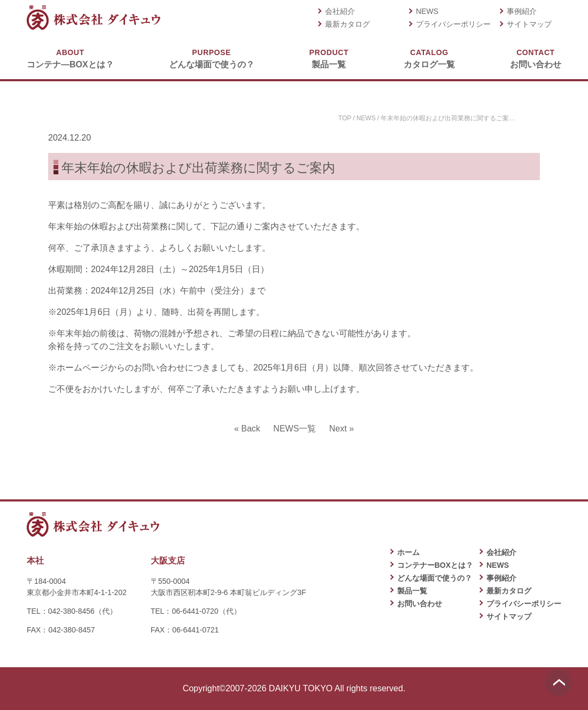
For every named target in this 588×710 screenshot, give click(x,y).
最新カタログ (347, 24)
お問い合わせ (536, 58)
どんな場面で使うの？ (212, 58)
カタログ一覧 (429, 58)
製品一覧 (329, 58)
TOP (345, 118)
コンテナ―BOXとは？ (70, 58)
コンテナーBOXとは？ (435, 565)
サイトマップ (529, 24)
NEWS (427, 11)
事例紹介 (522, 11)
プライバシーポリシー (453, 24)
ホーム (408, 552)
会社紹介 (340, 11)
